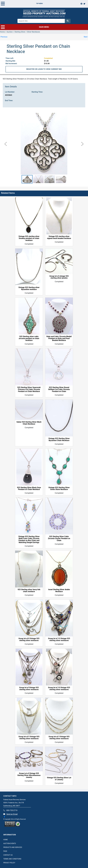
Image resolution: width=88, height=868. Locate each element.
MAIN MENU (25, 27)
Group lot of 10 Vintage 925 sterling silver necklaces (59, 689)
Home (2, 32)
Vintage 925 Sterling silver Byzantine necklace (29, 288)
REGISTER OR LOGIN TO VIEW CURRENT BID (44, 69)
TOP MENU (22, 4)
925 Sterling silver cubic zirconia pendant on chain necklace (29, 339)
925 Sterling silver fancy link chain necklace (29, 591)
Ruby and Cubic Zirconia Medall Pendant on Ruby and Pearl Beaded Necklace (59, 339)
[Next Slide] (82, 144)
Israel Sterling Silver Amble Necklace (59, 591)
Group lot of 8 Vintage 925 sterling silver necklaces (29, 640)
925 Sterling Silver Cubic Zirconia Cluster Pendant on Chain (59, 539)
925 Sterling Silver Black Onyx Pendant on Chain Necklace (29, 489)
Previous (4, 37)
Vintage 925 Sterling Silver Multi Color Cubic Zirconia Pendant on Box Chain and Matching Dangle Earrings (29, 540)
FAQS (5, 851)
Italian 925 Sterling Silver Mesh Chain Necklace (29, 423)
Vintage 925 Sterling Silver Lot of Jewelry (59, 779)
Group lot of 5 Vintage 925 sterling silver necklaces (29, 738)
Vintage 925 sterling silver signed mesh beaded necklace (59, 238)
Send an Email (12, 814)
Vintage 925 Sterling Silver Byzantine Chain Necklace (59, 440)
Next (86, 37)
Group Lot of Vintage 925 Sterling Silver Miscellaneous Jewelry (29, 775)
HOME (6, 840)
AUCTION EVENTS (10, 843)
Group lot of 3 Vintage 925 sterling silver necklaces (59, 738)
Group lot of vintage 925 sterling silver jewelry (59, 277)
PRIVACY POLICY (9, 863)
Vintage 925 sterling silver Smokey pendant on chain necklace (29, 239)
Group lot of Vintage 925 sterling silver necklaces (29, 689)
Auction (10, 32)
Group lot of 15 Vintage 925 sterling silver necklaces (59, 640)
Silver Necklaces (34, 32)
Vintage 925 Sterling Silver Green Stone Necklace (59, 489)
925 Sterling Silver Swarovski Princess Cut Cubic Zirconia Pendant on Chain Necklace (29, 390)
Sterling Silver (20, 32)
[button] (27, 179)
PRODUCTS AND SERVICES (13, 847)
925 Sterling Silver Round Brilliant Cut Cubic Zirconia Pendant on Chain (59, 390)
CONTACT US (8, 855)
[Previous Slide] (6, 144)
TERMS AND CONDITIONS (12, 859)
